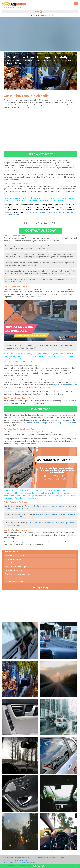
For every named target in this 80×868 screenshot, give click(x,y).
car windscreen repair (13, 559)
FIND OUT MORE (41, 409)
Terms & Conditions (56, 858)
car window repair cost (14, 570)
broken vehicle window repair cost (18, 567)
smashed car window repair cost (17, 574)
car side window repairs (14, 582)
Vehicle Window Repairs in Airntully (16, 858)
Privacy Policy (42, 858)
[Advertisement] (40, 34)
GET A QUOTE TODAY (41, 154)
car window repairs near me (16, 563)
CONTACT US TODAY (41, 231)
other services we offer (14, 578)
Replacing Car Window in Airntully (16, 860)
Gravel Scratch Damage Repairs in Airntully (19, 865)
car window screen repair (15, 555)
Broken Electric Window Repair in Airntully (19, 863)
